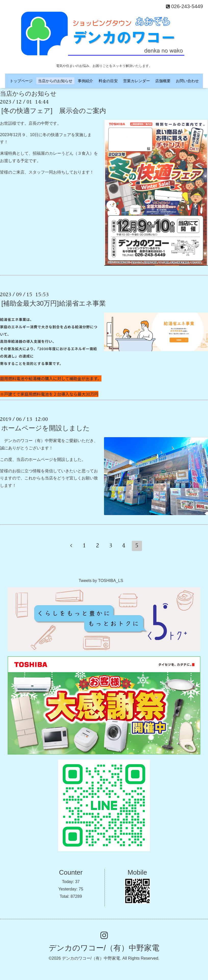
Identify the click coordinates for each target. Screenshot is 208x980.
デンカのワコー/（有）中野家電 (104, 948)
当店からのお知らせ (55, 81)
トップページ (21, 81)
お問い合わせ (187, 81)
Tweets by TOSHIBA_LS (101, 581)
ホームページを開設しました (45, 428)
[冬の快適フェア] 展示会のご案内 (54, 111)
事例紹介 (85, 81)
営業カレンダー (136, 81)
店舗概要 (163, 81)
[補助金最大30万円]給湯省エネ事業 (53, 303)
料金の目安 (108, 81)
